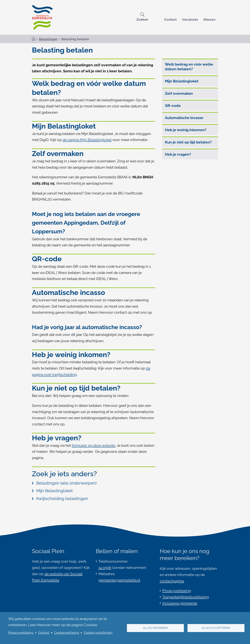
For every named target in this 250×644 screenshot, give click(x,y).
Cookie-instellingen (98, 633)
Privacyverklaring (21, 633)
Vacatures (190, 19)
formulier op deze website (93, 446)
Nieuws (209, 19)
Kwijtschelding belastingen (60, 499)
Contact (170, 19)
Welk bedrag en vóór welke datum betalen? (189, 67)
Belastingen (48, 39)
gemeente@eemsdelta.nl (119, 580)
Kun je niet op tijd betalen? (188, 142)
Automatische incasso (184, 118)
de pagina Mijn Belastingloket (87, 140)
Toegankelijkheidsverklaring (186, 597)
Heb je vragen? (178, 154)
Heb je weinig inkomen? (186, 130)
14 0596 (105, 568)
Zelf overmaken (179, 94)
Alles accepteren (216, 628)
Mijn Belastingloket (182, 81)
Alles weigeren (155, 628)
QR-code (173, 106)
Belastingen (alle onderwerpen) (64, 483)
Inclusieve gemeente (180, 603)
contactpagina (172, 581)
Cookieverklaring (67, 633)
